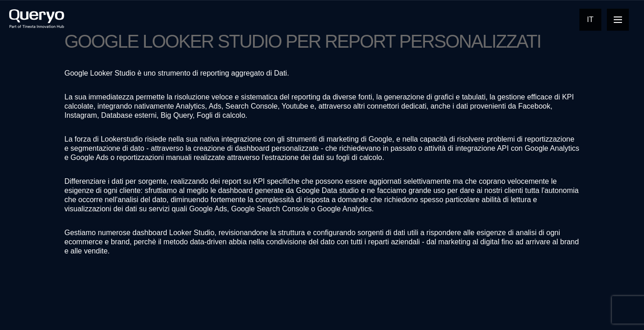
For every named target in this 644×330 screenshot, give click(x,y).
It (590, 19)
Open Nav (621, 19)
